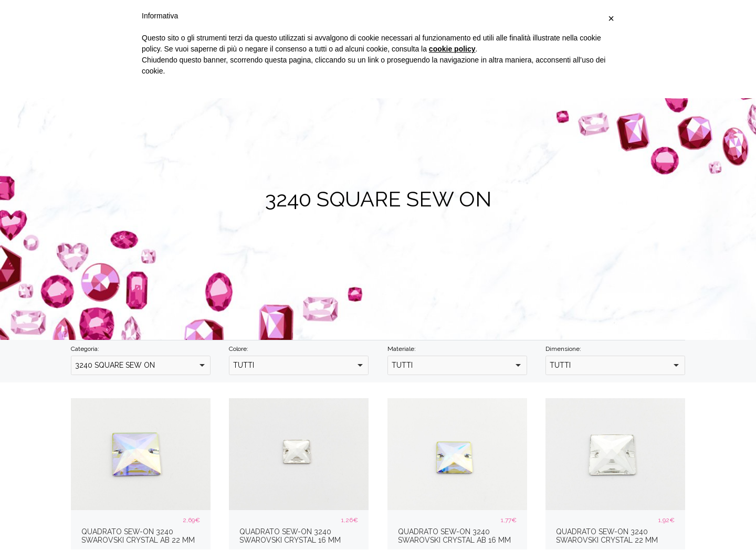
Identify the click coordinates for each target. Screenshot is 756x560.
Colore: (239, 349)
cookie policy (452, 49)
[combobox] (141, 365)
